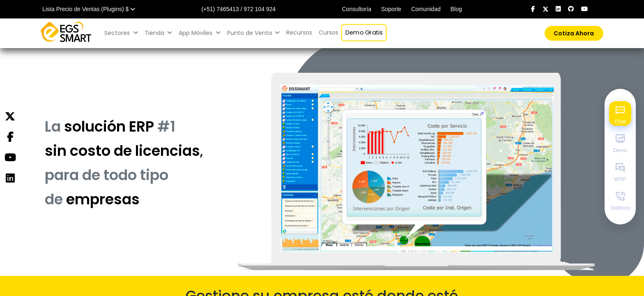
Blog (456, 9)
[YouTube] (10, 158)
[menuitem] (299, 33)
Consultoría (356, 9)
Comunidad (426, 9)
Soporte (391, 9)
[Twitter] (10, 117)
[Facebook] (10, 137)
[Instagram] (10, 178)
